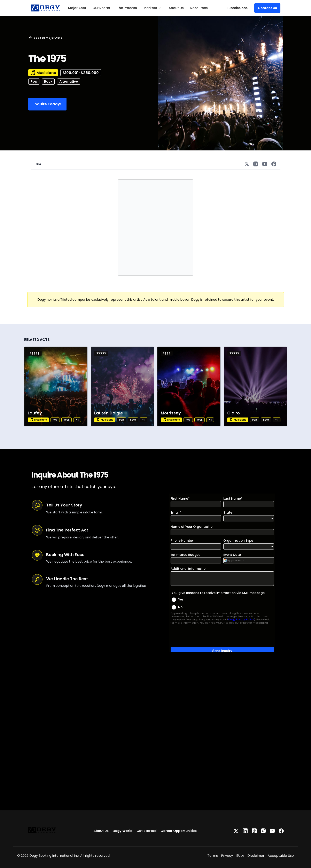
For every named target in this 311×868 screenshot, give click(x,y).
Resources (199, 8)
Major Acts (77, 8)
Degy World (123, 831)
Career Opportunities (179, 831)
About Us (176, 8)
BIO (38, 164)
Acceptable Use (281, 856)
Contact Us (267, 8)
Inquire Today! (47, 104)
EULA (240, 856)
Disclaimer (256, 856)
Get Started (146, 831)
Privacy (227, 856)
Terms (213, 856)
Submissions (237, 8)
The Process (127, 8)
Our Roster (101, 8)
